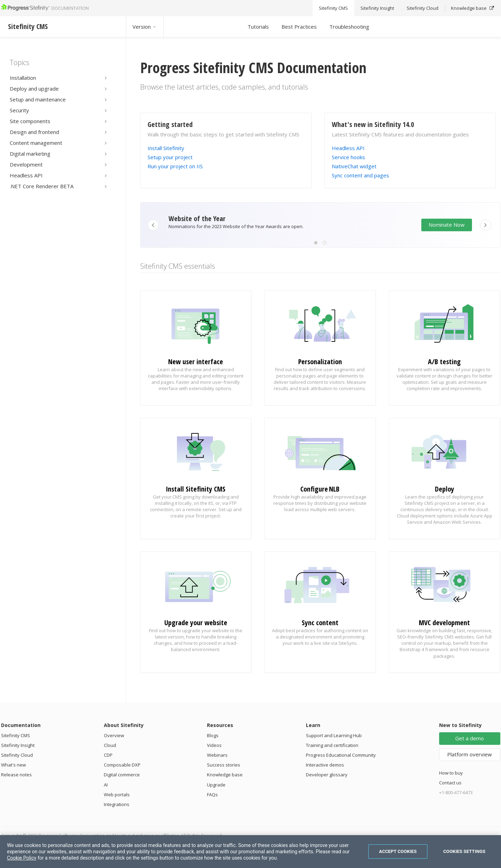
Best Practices (299, 27)
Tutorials (258, 27)
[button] (316, 243)
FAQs (212, 795)
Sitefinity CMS (16, 735)
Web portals (117, 795)
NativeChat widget (354, 166)
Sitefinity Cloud (17, 755)
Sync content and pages (360, 175)
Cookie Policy (22, 858)
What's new (13, 765)
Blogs (213, 735)
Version (145, 27)
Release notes (16, 775)
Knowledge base (225, 775)
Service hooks (348, 157)
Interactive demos (325, 765)
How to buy (451, 773)
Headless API (348, 148)
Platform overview (470, 754)
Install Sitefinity (166, 148)
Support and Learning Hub (334, 735)
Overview (114, 735)
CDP (108, 755)
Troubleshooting (349, 27)
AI (106, 785)
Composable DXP (122, 765)
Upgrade (216, 785)
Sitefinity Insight (18, 745)
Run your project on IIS (175, 166)
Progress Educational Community (341, 755)
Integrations (117, 804)
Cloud (110, 745)
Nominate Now (447, 225)
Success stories (224, 765)
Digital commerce (122, 775)
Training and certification (332, 745)
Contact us (450, 783)
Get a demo (470, 738)
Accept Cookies (398, 851)
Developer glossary (327, 775)
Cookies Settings (464, 851)
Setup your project (170, 157)
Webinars (217, 755)
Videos (214, 745)
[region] (250, 852)
